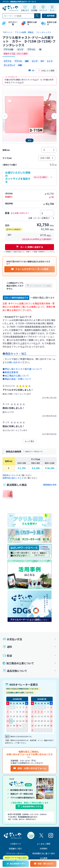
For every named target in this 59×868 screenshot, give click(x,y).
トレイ (50, 61)
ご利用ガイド (15, 844)
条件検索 (49, 16)
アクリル (18, 61)
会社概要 (44, 858)
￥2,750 (21, 468)
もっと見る (30, 441)
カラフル (8, 61)
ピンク (35, 61)
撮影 (27, 61)
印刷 (20, 65)
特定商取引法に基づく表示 (44, 853)
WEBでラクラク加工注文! (16, 858)
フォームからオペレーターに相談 (30, 269)
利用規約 (44, 848)
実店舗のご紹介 (15, 848)
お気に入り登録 (46, 71)
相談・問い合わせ (43, 864)
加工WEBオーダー (16, 864)
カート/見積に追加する (29, 247)
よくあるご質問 (44, 844)
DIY (42, 61)
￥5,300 (35, 468)
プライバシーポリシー (15, 853)
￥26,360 (49, 468)
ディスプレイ (9, 65)
